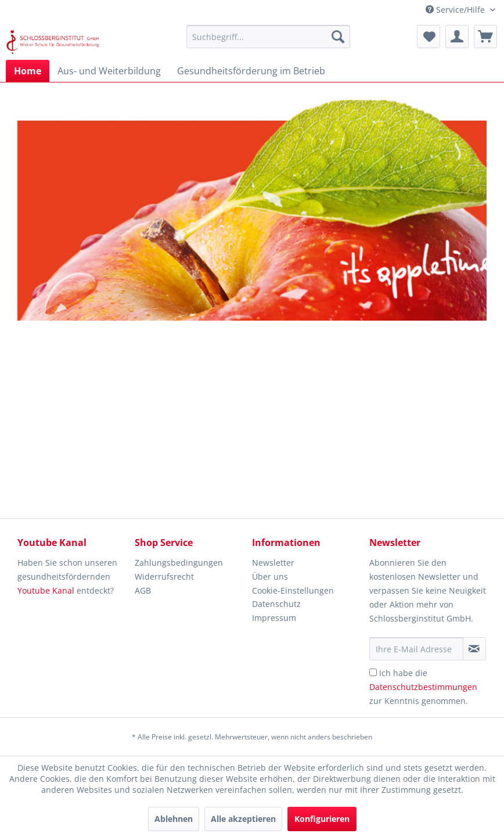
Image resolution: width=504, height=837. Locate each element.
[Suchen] (338, 37)
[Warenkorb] (485, 37)
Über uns (270, 576)
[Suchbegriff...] (268, 37)
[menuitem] (268, 37)
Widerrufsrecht (164, 576)
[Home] (28, 71)
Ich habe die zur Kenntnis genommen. (423, 687)
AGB (143, 590)
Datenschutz (276, 604)
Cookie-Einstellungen (293, 590)
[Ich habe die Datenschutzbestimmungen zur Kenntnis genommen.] (373, 672)
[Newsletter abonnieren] (474, 649)
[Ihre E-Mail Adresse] (416, 649)
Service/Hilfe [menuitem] (456, 10)
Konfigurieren (322, 819)
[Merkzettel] (429, 37)
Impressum (274, 618)
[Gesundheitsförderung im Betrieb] (251, 71)
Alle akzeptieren (243, 819)
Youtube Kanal (46, 590)
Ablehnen (174, 819)
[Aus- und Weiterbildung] (109, 71)
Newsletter (273, 563)
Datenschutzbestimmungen (423, 687)
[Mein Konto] (457, 37)
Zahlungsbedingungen (179, 563)
